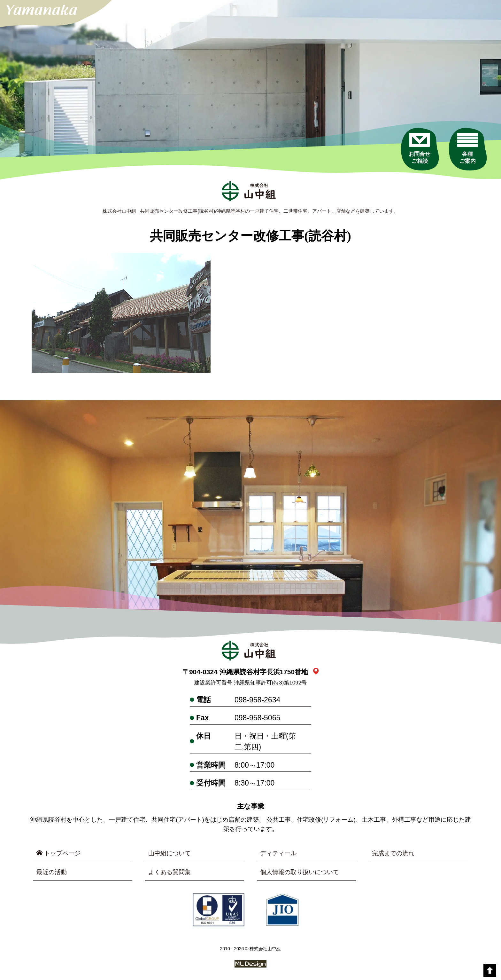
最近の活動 (52, 872)
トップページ (58, 853)
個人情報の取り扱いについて (300, 872)
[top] (490, 970)
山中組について (170, 853)
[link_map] (316, 672)
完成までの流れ (393, 853)
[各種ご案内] (467, 149)
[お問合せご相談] (420, 149)
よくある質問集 (170, 872)
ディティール (278, 853)
